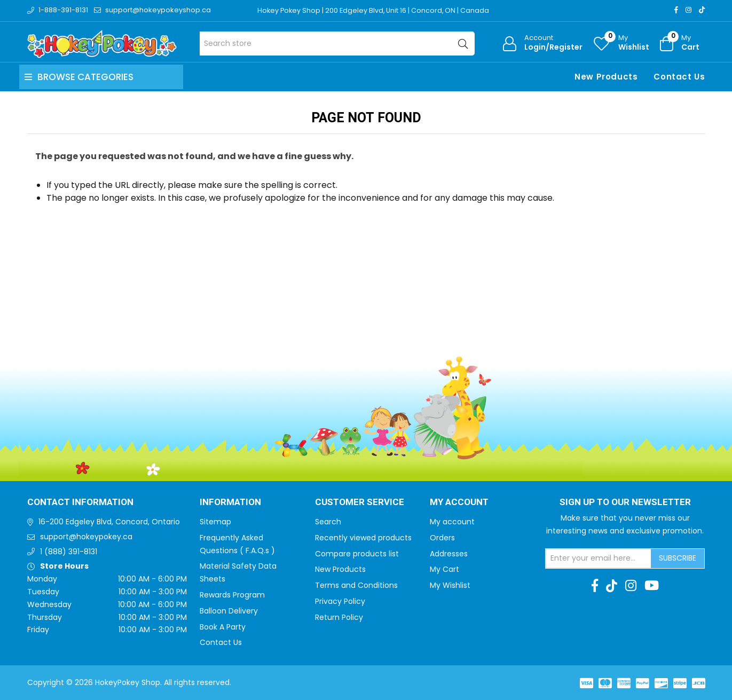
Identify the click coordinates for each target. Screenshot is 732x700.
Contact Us (679, 77)
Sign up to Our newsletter (625, 502)
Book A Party (223, 627)
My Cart (444, 569)
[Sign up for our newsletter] (599, 559)
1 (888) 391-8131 (69, 552)
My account (452, 522)
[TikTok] (702, 10)
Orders (442, 538)
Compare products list (357, 554)
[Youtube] (652, 586)
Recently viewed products (363, 538)
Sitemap (215, 522)
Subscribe (678, 558)
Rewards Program (232, 595)
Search (328, 522)
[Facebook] (676, 10)
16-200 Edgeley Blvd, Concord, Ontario (109, 522)
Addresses (449, 554)
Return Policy (339, 617)
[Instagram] (688, 10)
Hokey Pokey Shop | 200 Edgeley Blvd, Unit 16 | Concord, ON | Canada (375, 10)
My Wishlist (450, 585)
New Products (606, 77)
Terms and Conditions (356, 585)
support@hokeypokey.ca (86, 537)
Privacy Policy (340, 601)
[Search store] (337, 44)
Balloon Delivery (229, 611)
